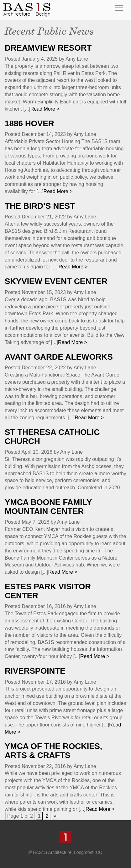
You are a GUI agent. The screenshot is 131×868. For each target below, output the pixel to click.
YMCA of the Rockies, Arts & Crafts (53, 751)
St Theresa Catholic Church (52, 437)
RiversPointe (35, 671)
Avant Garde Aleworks (59, 357)
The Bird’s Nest (40, 206)
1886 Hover (29, 123)
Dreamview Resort (48, 48)
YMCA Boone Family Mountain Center (48, 507)
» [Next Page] (55, 816)
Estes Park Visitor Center (48, 591)
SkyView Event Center (56, 281)
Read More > (45, 109)
